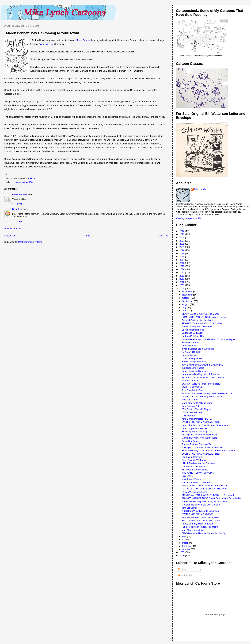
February (187, 546)
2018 (182, 257)
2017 (182, 260)
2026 (182, 231)
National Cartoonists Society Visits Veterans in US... (208, 393)
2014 (182, 269)
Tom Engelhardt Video (193, 390)
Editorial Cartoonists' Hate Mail (197, 320)
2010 (182, 282)
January (187, 549)
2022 (182, 244)
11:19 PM (17, 204)
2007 (182, 552)
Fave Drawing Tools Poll (194, 361)
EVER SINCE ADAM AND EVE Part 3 (201, 422)
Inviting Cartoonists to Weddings (198, 349)
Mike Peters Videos (191, 479)
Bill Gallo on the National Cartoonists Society (204, 533)
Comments (185, 575)
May (185, 536)
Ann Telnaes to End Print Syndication (200, 517)
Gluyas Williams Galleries (194, 492)
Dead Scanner (189, 346)
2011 (182, 279)
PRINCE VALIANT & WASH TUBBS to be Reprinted (208, 495)
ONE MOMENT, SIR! (192, 412)
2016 (182, 263)
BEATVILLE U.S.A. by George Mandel (201, 314)
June (185, 311)
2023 (182, 241)
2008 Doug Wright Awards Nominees (200, 511)
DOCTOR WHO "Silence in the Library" (201, 384)
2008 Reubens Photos (193, 368)
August (186, 304)
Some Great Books (191, 342)
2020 (182, 250)
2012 (182, 276)
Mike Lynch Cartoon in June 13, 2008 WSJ (203, 447)
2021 (182, 247)
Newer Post (10, 236)
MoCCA (29, 182)
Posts (182, 570)
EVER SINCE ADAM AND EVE (197, 514)
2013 (182, 272)
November (188, 295)
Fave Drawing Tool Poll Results (197, 327)
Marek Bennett (83, 40)
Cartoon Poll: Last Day (193, 336)
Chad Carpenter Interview (195, 428)
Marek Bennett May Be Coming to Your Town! (43, 33)
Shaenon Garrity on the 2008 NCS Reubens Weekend (209, 451)
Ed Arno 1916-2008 (191, 352)
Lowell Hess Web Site (193, 387)
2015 (182, 266)
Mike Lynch (200, 189)
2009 (182, 285)
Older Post (163, 236)
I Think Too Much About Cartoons (198, 463)
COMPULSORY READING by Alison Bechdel (204, 317)
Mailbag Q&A (188, 416)
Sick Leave (187, 476)
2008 (182, 288)
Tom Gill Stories (190, 508)
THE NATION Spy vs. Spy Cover (198, 473)
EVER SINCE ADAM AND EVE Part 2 (201, 454)
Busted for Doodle (191, 441)
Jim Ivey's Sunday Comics (195, 470)
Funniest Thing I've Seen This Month (200, 527)
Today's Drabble (190, 381)
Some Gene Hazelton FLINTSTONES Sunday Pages (208, 339)
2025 (182, 234)
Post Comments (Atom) (30, 242)
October (187, 298)
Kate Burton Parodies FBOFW (197, 419)
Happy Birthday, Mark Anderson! (198, 524)
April (185, 540)
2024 (182, 238)
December (188, 292)
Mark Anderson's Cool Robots (197, 482)
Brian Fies (17, 209)
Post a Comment (13, 229)
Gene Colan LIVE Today (194, 460)
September (188, 301)
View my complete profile (189, 218)
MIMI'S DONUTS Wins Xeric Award (199, 438)
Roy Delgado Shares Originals (197, 432)
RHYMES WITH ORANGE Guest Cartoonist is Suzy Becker (212, 498)
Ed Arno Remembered (193, 330)
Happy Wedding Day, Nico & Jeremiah (201, 374)
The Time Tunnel (190, 400)
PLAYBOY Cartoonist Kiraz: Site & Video (202, 323)
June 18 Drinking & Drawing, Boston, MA (202, 365)
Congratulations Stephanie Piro (197, 371)
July (185, 307)
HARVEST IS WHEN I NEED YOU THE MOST (205, 489)
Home (87, 236)
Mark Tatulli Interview (192, 530)
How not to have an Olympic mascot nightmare (205, 425)
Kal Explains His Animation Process (199, 435)
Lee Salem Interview (192, 457)
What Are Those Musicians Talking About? (203, 377)
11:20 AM (17, 221)
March (186, 543)
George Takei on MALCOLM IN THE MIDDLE (204, 486)
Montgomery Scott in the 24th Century (201, 505)
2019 (182, 253)
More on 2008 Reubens (193, 467)
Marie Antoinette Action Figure (197, 403)
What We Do (46, 44)
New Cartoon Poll (190, 406)
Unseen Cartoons (190, 355)
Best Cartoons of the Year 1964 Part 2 (201, 521)
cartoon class (19, 182)
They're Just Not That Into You (197, 444)
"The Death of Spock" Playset (196, 409)
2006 (182, 556)
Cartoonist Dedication (192, 333)
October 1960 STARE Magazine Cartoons (203, 396)
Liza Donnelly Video (192, 358)
